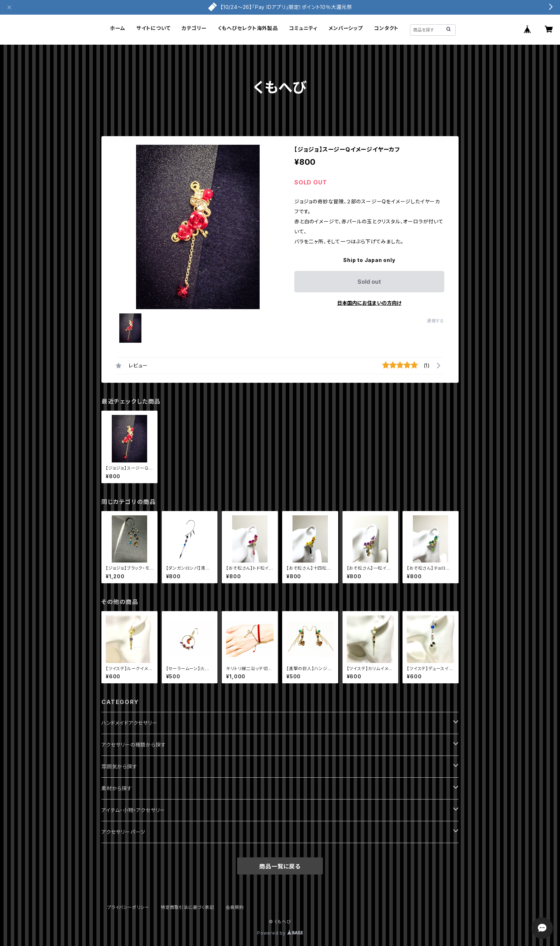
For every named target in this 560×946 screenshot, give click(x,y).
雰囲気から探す (119, 766)
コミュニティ (303, 28)
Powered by (280, 933)
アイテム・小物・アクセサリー (133, 810)
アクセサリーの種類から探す (134, 745)
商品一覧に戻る (280, 866)
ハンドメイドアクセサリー (129, 723)
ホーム (117, 28)
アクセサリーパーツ (123, 832)
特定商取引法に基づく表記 (187, 907)
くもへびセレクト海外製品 (248, 28)
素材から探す (117, 788)
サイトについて (154, 28)
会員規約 (235, 907)
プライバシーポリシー (128, 907)
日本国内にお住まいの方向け (369, 303)
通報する (436, 321)
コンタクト (386, 28)
